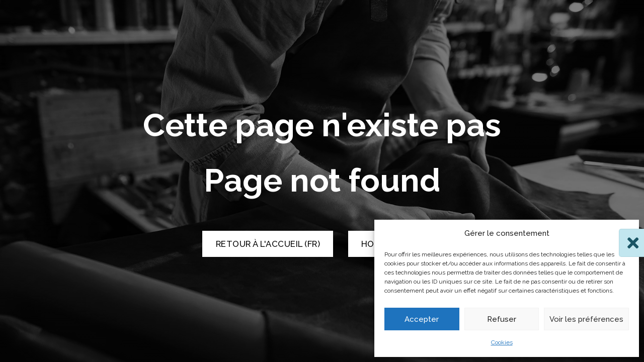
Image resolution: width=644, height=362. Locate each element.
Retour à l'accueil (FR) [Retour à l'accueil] (268, 244)
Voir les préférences (586, 319)
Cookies (502, 342)
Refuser (502, 319)
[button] (624, 234)
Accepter (422, 319)
